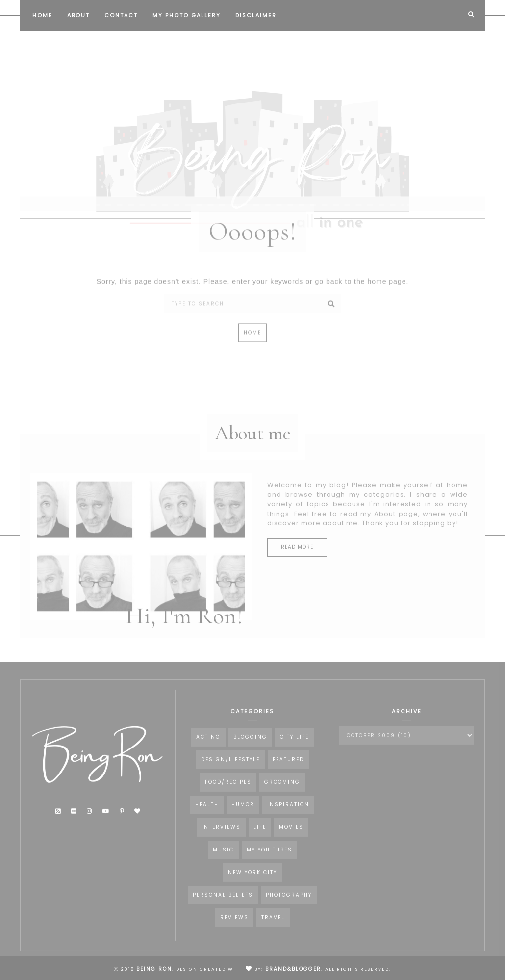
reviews (234, 923)
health (207, 811)
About (78, 15)
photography (289, 901)
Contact (121, 15)
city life (294, 743)
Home (42, 15)
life (260, 833)
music (223, 856)
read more (297, 553)
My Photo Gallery (187, 15)
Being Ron (154, 969)
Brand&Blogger (293, 969)
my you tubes (269, 856)
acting (208, 743)
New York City (252, 878)
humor (243, 811)
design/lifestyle (230, 765)
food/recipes (228, 788)
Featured (288, 765)
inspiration (288, 811)
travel (273, 923)
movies (291, 833)
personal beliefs (223, 901)
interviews (221, 833)
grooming (282, 788)
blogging (250, 743)
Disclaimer (256, 15)
